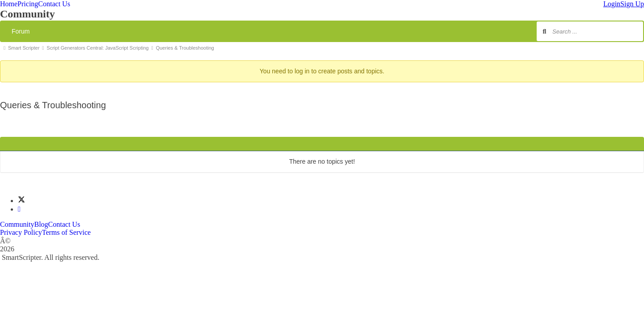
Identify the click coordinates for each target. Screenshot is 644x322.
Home (9, 4)
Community (17, 224)
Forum (21, 31)
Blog (41, 224)
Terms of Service (66, 232)
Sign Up (632, 4)
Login (612, 4)
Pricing (28, 4)
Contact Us (54, 4)
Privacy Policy (21, 232)
